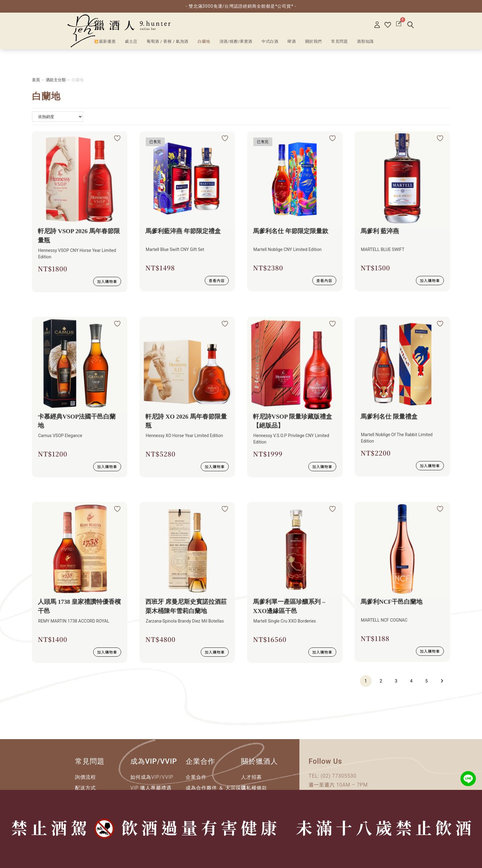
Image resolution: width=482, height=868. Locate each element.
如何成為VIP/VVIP (152, 777)
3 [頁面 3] (396, 681)
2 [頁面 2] (381, 681)
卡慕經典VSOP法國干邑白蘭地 (77, 421)
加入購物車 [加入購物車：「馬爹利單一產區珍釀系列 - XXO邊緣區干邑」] (322, 652)
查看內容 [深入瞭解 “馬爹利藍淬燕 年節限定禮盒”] (217, 280)
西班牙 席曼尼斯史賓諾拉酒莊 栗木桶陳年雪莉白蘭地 (186, 607)
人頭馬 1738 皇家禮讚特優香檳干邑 (80, 607)
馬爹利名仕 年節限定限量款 (291, 231)
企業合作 (196, 777)
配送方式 (85, 788)
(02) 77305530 (338, 776)
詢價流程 (85, 777)
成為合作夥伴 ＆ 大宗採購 (216, 788)
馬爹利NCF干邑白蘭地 (392, 602)
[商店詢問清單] (57, 117)
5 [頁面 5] (427, 681)
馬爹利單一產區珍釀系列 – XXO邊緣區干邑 (289, 607)
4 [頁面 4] (411, 681)
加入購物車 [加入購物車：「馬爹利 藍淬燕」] (430, 280)
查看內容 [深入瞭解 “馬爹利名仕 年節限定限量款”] (324, 280)
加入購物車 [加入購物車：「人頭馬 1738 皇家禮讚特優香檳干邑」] (107, 652)
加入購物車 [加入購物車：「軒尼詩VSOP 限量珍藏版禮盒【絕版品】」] (322, 467)
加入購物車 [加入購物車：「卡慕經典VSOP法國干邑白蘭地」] (107, 467)
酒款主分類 (56, 80)
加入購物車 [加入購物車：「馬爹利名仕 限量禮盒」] (430, 465)
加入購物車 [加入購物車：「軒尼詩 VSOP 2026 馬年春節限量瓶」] (107, 281)
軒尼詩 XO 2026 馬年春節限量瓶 (186, 421)
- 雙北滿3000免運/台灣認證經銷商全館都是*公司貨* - (241, 6)
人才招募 (251, 777)
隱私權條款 (254, 788)
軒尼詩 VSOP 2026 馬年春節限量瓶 (79, 236)
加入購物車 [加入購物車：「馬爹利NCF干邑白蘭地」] (430, 651)
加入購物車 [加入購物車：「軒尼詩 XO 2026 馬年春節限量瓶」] (215, 467)
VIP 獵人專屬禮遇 (151, 788)
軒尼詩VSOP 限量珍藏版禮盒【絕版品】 (293, 421)
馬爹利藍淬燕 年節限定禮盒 (183, 231)
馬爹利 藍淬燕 (380, 231)
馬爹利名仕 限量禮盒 (389, 417)
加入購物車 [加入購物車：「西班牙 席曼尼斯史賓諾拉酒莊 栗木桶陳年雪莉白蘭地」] (215, 652)
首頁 (36, 80)
